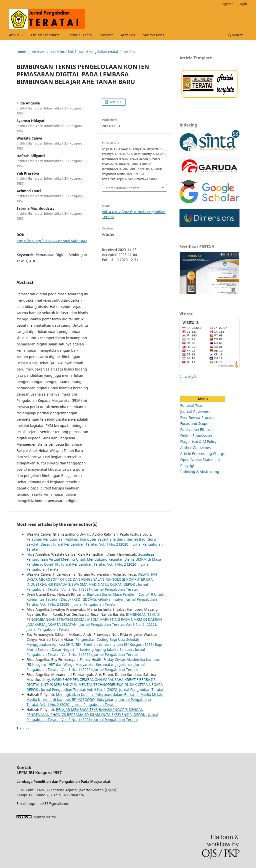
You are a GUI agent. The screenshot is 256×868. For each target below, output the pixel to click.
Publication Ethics (195, 429)
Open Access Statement (200, 460)
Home (21, 52)
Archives (128, 35)
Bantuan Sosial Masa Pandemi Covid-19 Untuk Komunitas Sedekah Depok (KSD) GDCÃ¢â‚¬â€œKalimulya (95, 597)
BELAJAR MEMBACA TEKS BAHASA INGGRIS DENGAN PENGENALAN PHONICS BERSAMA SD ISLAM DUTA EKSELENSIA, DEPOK (86, 712)
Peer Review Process (197, 417)
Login (243, 4)
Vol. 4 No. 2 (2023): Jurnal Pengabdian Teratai (84, 52)
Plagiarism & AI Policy (198, 442)
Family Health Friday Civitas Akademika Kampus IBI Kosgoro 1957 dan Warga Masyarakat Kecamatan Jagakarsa (93, 662)
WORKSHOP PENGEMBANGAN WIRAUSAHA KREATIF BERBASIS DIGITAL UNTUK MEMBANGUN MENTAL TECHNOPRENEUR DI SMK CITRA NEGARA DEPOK (95, 685)
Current (106, 35)
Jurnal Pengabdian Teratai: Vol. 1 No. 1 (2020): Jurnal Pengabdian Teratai (86, 652)
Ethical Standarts (45, 35)
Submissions (154, 35)
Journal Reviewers (195, 411)
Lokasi (111, 790)
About (14, 35)
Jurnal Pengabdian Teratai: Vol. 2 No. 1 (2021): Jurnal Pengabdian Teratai (87, 587)
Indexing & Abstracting (200, 472)
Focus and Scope (194, 423)
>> (27, 728)
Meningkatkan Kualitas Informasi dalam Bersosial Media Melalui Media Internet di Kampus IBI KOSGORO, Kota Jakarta (95, 697)
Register (227, 4)
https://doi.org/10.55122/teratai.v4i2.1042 (52, 241)
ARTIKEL (115, 102)
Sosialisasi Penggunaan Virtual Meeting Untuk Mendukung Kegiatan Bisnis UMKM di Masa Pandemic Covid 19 (94, 559)
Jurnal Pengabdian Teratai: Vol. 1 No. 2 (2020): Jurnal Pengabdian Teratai (92, 602)
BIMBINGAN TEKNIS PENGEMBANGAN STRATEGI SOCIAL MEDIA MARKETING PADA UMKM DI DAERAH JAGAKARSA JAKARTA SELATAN (94, 619)
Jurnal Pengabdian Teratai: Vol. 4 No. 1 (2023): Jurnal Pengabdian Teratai (102, 690)
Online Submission (196, 436)
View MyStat (190, 377)
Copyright (188, 466)
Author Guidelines (195, 448)
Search (236, 35)
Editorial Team (80, 35)
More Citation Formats (122, 188)
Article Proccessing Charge (203, 454)
